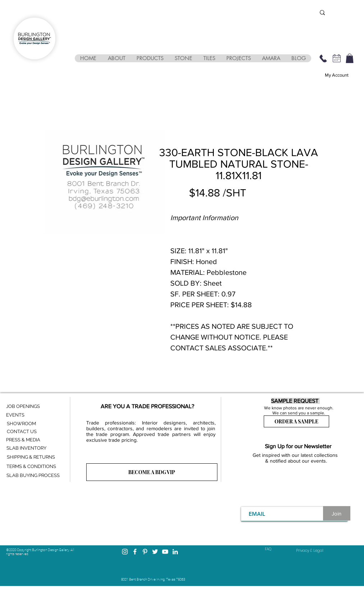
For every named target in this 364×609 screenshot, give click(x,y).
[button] (116, 58)
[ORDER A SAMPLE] (296, 421)
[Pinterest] (145, 552)
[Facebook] (135, 552)
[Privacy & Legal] (310, 551)
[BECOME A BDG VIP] (152, 472)
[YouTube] (165, 552)
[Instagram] (125, 552)
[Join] (337, 513)
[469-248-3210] (323, 58)
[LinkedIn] (175, 552)
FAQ (268, 549)
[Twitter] (155, 552)
